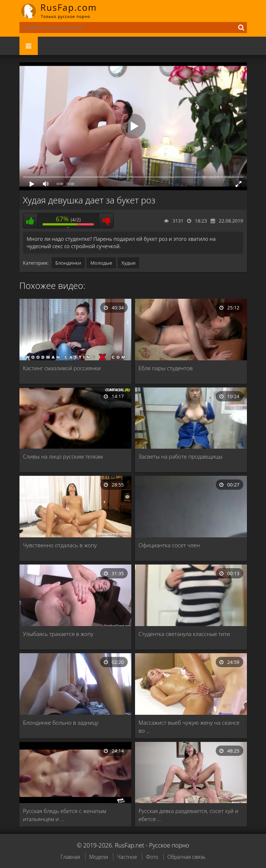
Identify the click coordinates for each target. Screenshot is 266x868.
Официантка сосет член (169, 545)
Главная (70, 857)
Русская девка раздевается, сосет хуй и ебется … (189, 815)
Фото (152, 857)
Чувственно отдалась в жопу (60, 545)
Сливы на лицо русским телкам (63, 456)
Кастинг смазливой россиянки (62, 368)
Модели (99, 857)
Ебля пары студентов (166, 368)
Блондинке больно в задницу (61, 722)
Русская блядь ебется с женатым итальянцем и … (65, 815)
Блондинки (68, 263)
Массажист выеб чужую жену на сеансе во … (189, 727)
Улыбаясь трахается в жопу (58, 634)
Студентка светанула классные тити (184, 634)
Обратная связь (186, 857)
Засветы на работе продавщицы (181, 456)
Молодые (101, 263)
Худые (129, 263)
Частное (127, 857)
